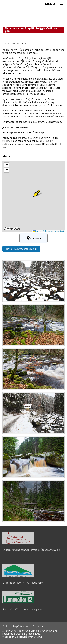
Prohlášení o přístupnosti (16, 626)
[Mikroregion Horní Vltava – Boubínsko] (18, 576)
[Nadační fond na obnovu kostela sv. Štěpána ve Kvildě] (18, 544)
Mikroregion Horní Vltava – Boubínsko (23, 583)
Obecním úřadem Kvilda (29, 634)
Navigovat (33, 238)
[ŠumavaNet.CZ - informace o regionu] (18, 603)
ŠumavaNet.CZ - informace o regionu (22, 609)
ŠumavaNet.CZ (34, 637)
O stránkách (39, 626)
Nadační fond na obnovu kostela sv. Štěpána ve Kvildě (31, 550)
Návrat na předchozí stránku (21, 249)
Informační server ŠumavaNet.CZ (36, 631)
